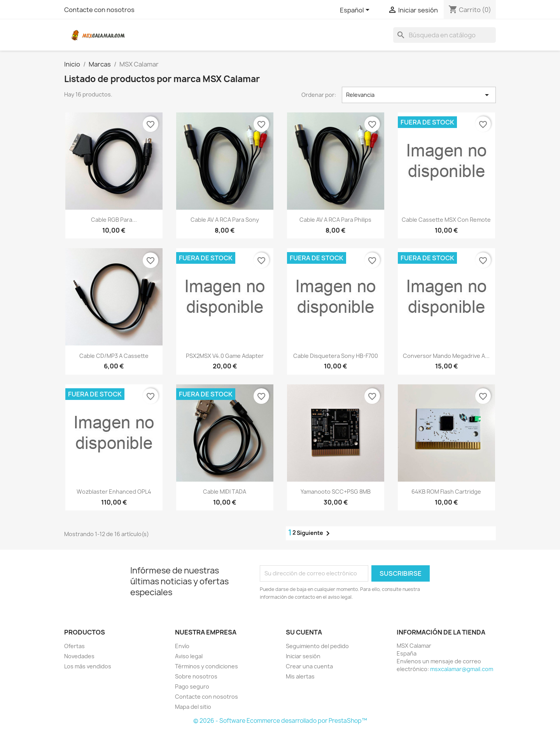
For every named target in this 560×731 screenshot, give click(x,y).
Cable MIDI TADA (225, 492)
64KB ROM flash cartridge (446, 492)
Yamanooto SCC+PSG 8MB (336, 492)
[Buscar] (444, 35)
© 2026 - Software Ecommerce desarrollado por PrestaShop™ (280, 721)
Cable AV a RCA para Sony (225, 220)
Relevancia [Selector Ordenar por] (419, 95)
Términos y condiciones (206, 666)
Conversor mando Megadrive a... (446, 356)
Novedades (79, 656)
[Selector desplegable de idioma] (356, 11)
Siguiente (315, 533)
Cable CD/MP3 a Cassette (114, 356)
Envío (182, 646)
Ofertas (74, 646)
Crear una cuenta (309, 666)
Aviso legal (189, 656)
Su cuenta (304, 632)
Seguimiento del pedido (317, 646)
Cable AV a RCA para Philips (335, 220)
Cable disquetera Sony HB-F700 (336, 356)
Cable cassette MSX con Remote (446, 220)
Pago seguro (192, 686)
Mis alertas (300, 676)
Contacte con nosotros (99, 10)
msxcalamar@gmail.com (462, 669)
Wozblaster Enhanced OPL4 (114, 492)
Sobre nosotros (196, 676)
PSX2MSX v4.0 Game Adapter (225, 356)
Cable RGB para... (114, 220)
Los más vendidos (88, 666)
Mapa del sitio (193, 707)
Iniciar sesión (303, 656)
